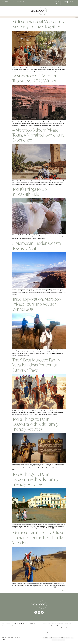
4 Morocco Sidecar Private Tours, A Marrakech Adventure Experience (39, 135)
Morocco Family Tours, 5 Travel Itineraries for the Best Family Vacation (39, 538)
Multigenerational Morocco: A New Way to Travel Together (38, 24)
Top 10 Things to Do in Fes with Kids (30, 192)
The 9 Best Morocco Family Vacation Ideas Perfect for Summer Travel (36, 365)
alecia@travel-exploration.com (14, 626)
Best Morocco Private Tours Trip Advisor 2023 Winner (36, 78)
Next (64, 591)
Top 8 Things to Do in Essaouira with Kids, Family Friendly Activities (35, 424)
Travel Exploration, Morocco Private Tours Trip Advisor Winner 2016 (37, 304)
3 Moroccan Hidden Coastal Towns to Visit (37, 246)
